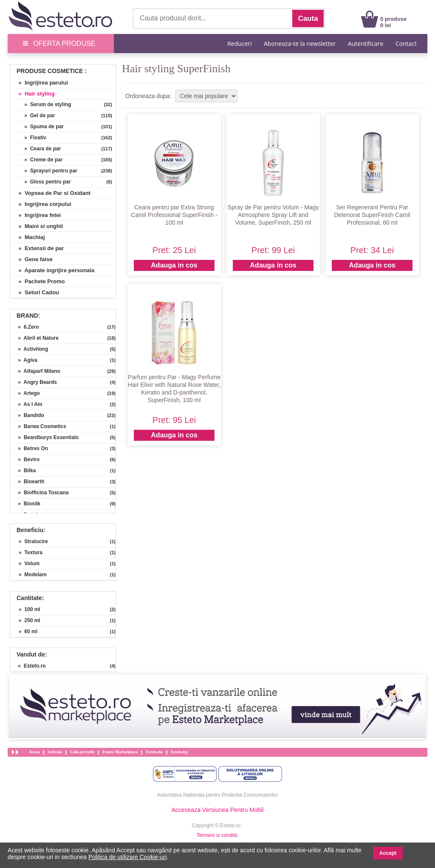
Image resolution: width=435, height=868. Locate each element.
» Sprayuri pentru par (48, 171)
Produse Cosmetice (50, 71)
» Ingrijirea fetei (37, 215)
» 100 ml (30, 609)
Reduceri (239, 44)
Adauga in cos (174, 265)
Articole (55, 752)
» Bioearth (28, 482)
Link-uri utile (82, 752)
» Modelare (33, 575)
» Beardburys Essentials (45, 437)
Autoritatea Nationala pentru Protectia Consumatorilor (218, 795)
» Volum (29, 564)
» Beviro (26, 459)
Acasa (34, 752)
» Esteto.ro (29, 666)
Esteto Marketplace (120, 752)
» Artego (26, 393)
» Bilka (24, 471)
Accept (388, 853)
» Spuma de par (41, 127)
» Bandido (28, 415)
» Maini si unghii (38, 226)
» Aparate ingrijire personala (53, 270)
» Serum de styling (45, 104)
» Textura (31, 552)
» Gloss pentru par (45, 182)
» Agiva (25, 360)
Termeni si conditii (217, 835)
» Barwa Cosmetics (39, 426)
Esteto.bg (179, 752)
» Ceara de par (40, 149)
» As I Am (27, 404)
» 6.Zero (26, 327)
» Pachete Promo (39, 281)
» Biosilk (26, 504)
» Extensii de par (38, 248)
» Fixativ (32, 138)
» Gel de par (37, 116)
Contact (406, 44)
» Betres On (30, 448)
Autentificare (366, 44)
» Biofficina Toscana (40, 493)
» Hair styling (34, 94)
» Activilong (30, 349)
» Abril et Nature (35, 338)
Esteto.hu (154, 752)
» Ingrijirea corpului (42, 204)
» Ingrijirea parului (40, 83)
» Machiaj (29, 237)
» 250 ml (30, 620)
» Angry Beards (35, 382)
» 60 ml (28, 631)
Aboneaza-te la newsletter (300, 44)
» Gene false (32, 259)
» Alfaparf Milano (36, 371)
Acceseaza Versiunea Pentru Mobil (217, 810)
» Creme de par (41, 160)
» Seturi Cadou (36, 292)
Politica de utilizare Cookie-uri (127, 857)
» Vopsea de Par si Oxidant (51, 193)
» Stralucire (33, 541)
